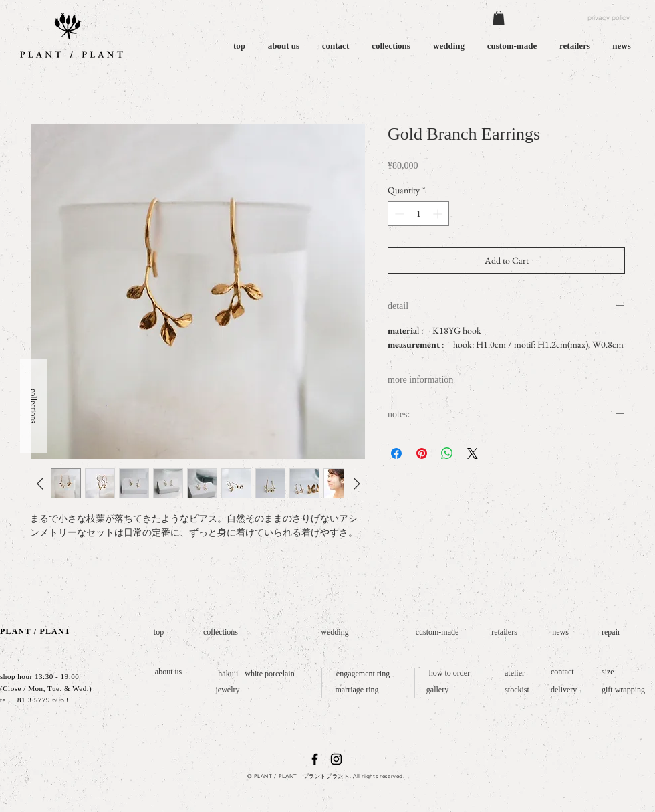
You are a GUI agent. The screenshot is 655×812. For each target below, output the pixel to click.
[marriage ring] (357, 690)
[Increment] (439, 214)
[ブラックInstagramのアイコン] (336, 759)
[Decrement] (398, 214)
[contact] (565, 672)
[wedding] (335, 632)
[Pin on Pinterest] (422, 453)
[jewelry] (228, 690)
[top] (159, 632)
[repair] (613, 632)
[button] (499, 18)
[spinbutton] (418, 214)
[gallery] (437, 690)
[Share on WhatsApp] (447, 453)
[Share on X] (473, 453)
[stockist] (517, 690)
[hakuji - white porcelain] (256, 674)
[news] (560, 632)
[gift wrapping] (627, 690)
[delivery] (567, 690)
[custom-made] (437, 632)
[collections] (221, 632)
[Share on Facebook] (396, 453)
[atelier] (515, 673)
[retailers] (504, 632)
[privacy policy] (609, 18)
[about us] (168, 672)
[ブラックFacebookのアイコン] (315, 759)
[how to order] (449, 673)
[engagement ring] (363, 674)
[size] (609, 672)
